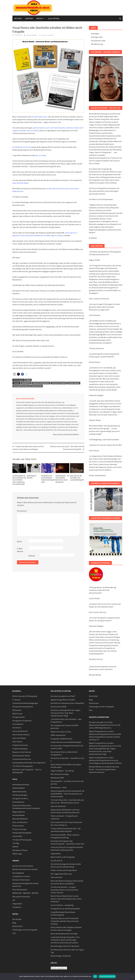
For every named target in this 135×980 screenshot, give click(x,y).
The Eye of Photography (22, 840)
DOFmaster (17, 710)
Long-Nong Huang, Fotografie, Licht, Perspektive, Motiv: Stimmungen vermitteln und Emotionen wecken (65, 940)
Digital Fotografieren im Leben (63, 700)
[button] (14, 374)
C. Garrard (16, 700)
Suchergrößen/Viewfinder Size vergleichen (29, 763)
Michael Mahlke (32, 35)
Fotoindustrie (18, 724)
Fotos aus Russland (20, 731)
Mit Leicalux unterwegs (60, 774)
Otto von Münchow (20, 822)
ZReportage (17, 854)
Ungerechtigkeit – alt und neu (62, 771)
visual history (36, 386)
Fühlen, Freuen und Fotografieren (64, 870)
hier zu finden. (41, 155)
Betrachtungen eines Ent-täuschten (65, 946)
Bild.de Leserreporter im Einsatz (25, 869)
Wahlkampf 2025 (57, 778)
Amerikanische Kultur (21, 784)
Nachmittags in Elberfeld (61, 956)
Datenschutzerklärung (107, 976)
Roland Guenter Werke (21, 756)
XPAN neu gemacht (58, 735)
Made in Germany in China (61, 732)
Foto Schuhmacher (20, 890)
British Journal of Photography (25, 696)
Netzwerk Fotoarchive (21, 897)
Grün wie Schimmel (58, 806)
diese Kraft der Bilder (20, 183)
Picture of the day (19, 829)
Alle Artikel (54, 18)
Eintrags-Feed (97, 37)
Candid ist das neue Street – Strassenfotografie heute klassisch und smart (104, 769)
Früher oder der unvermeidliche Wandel (66, 742)
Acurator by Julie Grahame (23, 866)
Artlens (18, 18)
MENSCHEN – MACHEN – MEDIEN (25, 893)
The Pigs (16, 843)
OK (95, 976)
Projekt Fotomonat (20, 745)
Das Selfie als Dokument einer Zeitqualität (67, 703)
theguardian (17, 904)
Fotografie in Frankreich (22, 721)
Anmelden (95, 34)
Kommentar (22, 511)
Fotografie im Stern (20, 798)
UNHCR (15, 847)
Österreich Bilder (19, 738)
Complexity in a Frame (21, 876)
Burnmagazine (18, 873)
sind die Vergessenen (39, 117)
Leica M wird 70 (56, 861)
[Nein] (132, 976)
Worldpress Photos (20, 850)
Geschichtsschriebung (41, 383)
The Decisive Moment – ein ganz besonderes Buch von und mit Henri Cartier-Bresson (65, 890)
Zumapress (17, 907)
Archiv (39, 18)
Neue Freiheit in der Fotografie (63, 857)
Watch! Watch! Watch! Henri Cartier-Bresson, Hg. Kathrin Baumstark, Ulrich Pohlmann (66, 899)
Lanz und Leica (56, 877)
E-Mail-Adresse (21, 550)
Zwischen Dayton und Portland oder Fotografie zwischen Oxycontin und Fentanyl (65, 921)
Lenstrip (29, 18)
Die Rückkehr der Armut (22, 147)
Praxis (28, 380)
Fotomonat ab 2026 (58, 707)
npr (14, 900)
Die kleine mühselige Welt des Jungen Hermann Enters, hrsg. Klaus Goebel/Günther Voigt (65, 713)
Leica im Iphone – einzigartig (62, 905)
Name (20, 541)
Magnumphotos (19, 812)
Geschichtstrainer (59, 383)
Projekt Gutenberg (20, 749)
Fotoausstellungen (20, 795)
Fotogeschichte (19, 717)
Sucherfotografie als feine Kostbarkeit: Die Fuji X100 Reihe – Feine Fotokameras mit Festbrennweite (19, 480)
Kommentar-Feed (98, 41)
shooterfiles (17, 836)
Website (32, 556)
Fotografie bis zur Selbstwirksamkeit (65, 909)
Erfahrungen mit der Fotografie (25, 930)
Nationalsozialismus (21, 386)
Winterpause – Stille (59, 787)
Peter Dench (17, 742)
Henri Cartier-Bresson (21, 735)
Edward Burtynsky (19, 792)
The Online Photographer (23, 766)
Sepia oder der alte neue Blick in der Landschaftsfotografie (77, 478)
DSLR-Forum (17, 714)
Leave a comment (48, 35)
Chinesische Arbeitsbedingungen (25, 703)
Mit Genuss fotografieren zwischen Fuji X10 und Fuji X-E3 (105, 737)
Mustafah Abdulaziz (20, 819)
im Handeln (59, 235)
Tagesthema (56, 854)
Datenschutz (17, 926)
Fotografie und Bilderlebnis (61, 739)
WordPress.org (97, 44)
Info (14, 933)
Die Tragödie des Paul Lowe (61, 874)
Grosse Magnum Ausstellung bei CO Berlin (105, 763)
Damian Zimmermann (21, 880)
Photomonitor (18, 826)
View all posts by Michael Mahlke (67, 434)
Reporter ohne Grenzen (22, 752)
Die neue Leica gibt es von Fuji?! (63, 696)
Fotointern (17, 728)
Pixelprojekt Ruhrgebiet (22, 833)
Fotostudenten (18, 802)
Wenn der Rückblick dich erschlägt (64, 934)
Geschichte (26, 383)
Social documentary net (22, 759)
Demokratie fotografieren (23, 707)
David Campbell (19, 788)
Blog (14, 923)
